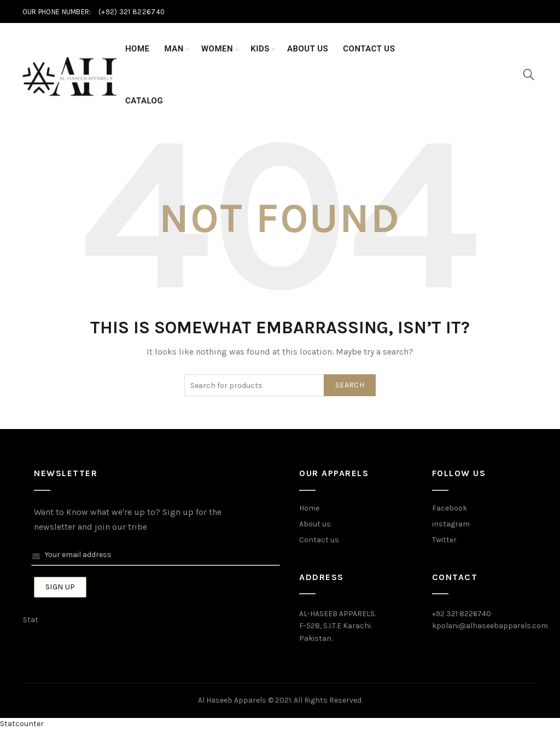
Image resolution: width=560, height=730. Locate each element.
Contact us (319, 540)
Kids (260, 49)
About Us (308, 49)
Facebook (450, 508)
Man (174, 49)
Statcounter (22, 724)
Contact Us (369, 49)
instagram (451, 524)
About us (315, 524)
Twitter (444, 540)
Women (217, 49)
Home (138, 49)
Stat (31, 620)
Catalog (144, 101)
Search (350, 385)
